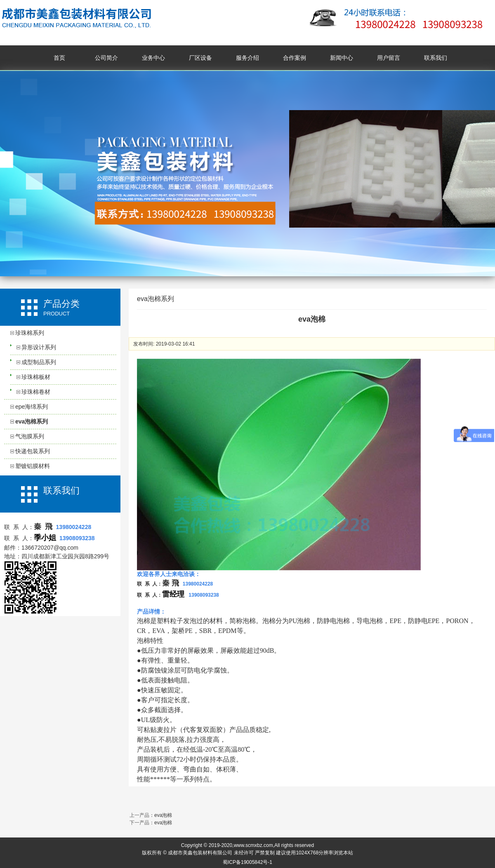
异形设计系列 (39, 347)
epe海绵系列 (32, 407)
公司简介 (106, 58)
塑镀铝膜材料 (33, 466)
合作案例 (295, 58)
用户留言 (389, 58)
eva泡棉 (163, 815)
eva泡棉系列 (32, 421)
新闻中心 (342, 58)
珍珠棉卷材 (36, 392)
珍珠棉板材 (36, 377)
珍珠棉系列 (30, 333)
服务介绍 (247, 58)
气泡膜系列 (30, 436)
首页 (59, 58)
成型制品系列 (39, 362)
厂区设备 (200, 58)
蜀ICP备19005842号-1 (247, 862)
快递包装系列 (33, 451)
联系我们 (436, 58)
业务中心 (153, 58)
